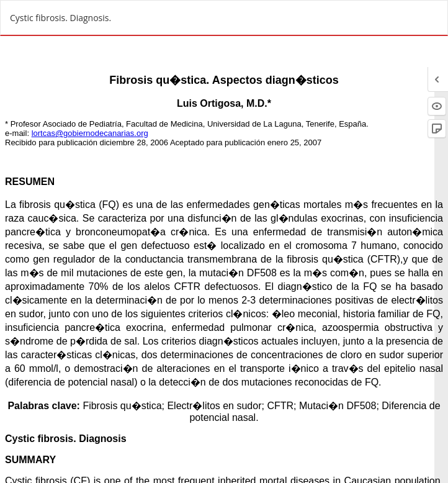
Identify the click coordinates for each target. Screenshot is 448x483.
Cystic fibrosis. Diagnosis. (60, 18)
